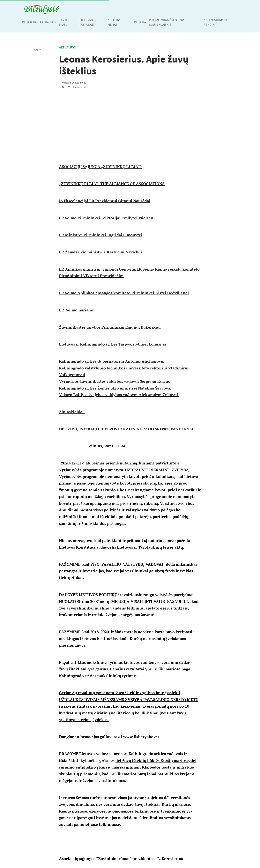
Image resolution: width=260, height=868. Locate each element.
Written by (74, 82)
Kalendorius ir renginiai (215, 22)
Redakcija (29, 22)
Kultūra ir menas (115, 22)
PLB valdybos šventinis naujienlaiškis (167, 22)
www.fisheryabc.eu (141, 737)
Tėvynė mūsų (65, 22)
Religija (140, 22)
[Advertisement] (130, 126)
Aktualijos (48, 22)
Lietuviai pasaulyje (87, 22)
